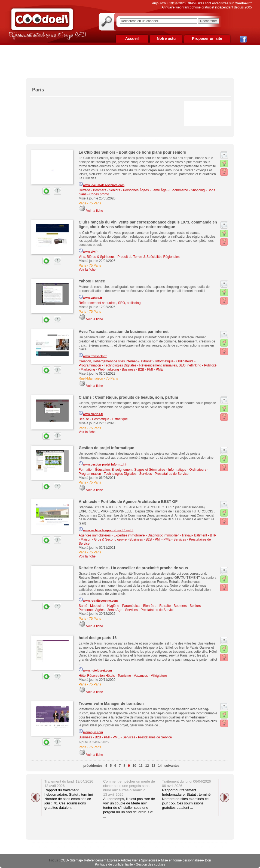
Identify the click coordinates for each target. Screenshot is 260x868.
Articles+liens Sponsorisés (140, 860)
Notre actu (166, 38)
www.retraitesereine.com (98, 600)
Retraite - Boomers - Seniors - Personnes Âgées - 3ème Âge (123, 190)
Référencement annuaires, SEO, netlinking (110, 303)
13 (153, 766)
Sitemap (76, 860)
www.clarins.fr (91, 413)
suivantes (172, 766)
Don (208, 860)
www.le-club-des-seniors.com (102, 184)
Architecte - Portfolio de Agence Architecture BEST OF (128, 502)
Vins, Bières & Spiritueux (97, 257)
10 (134, 766)
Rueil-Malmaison (91, 378)
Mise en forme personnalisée (182, 860)
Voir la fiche (94, 211)
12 (147, 766)
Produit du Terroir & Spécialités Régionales (149, 257)
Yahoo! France (92, 281)
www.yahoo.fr (90, 297)
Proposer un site (207, 38)
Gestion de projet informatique (106, 448)
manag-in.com (91, 731)
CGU (64, 860)
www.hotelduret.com (95, 670)
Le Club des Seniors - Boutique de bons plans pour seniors (132, 152)
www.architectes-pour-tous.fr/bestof (106, 529)
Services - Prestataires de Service (164, 474)
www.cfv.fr (88, 251)
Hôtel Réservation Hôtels (97, 676)
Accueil (132, 38)
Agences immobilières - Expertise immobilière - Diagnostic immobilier (129, 535)
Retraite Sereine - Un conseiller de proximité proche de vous (133, 568)
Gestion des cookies (151, 864)
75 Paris (95, 203)
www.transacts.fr (93, 355)
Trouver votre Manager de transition (111, 703)
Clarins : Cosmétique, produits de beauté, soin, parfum (128, 397)
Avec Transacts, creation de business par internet (124, 332)
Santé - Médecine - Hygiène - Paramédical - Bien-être (117, 606)
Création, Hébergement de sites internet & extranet (116, 361)
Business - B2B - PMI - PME (143, 369)
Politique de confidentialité (114, 864)
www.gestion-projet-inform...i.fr (103, 464)
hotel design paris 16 (98, 638)
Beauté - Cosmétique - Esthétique (103, 419)
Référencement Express (101, 860)
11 (141, 766)
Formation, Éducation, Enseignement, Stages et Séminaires (122, 470)
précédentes (93, 766)
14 (160, 766)
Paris (82, 203)
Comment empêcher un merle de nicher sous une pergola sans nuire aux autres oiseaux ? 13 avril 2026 (129, 788)
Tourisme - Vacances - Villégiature (142, 676)
